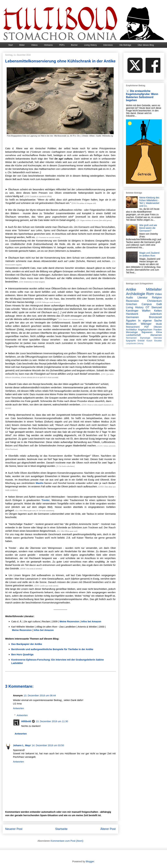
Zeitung (140, 343)
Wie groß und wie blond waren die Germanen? (148, 228)
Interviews (108, 45)
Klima (159, 332)
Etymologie (145, 338)
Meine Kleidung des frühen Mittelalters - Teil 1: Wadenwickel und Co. (149, 202)
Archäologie (136, 294)
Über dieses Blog (146, 45)
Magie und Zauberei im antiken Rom (150, 254)
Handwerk (132, 314)
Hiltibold (26, 721)
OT (147, 307)
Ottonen (158, 327)
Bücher (74, 45)
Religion (157, 297)
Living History (90, 45)
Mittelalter (154, 289)
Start (11, 45)
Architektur (131, 330)
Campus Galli (152, 304)
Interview (158, 338)
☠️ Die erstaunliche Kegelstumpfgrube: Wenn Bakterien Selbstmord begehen (142, 96)
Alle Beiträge (125, 45)
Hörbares (48, 45)
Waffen (146, 311)
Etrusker (158, 341)
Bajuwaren (147, 332)
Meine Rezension (69, 621)
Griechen (131, 304)
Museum (131, 324)
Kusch (149, 341)
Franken (158, 330)
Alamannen (156, 335)
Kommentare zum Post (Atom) (67, 841)
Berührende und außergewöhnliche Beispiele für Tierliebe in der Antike (52, 649)
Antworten (18, 708)
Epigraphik (131, 341)
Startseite (61, 829)
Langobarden (131, 343)
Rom (150, 294)
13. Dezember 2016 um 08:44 (40, 695)
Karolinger (132, 311)
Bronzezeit (155, 317)
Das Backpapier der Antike (27, 644)
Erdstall (141, 341)
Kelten (158, 311)
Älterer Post (108, 829)
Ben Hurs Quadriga (22, 654)
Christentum (155, 301)
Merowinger (132, 332)
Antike (131, 289)
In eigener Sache (150, 321)
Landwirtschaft (133, 335)
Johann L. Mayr (22, 745)
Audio (129, 297)
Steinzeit (157, 307)
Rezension (132, 301)
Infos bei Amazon (91, 621)
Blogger (90, 861)
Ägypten (131, 321)
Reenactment (133, 327)
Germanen (132, 317)
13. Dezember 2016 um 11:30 (52, 721)
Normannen (131, 338)
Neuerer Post (14, 829)
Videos (34, 45)
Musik (159, 324)
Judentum (156, 314)
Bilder (22, 45)
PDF (147, 327)
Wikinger (146, 324)
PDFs (62, 45)
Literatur (143, 297)
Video (158, 294)
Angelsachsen (145, 330)
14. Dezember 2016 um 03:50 (48, 745)
